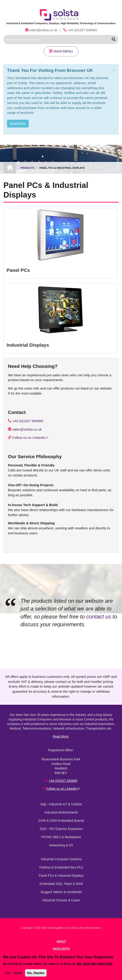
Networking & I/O (61, 845)
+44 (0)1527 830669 (82, 30)
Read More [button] (18, 124)
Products (27, 168)
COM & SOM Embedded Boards (61, 821)
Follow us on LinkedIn (30, 438)
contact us (99, 617)
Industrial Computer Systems (61, 859)
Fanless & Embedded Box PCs (61, 867)
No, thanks (36, 973)
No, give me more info (95, 963)
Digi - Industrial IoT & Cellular (61, 804)
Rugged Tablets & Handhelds (61, 892)
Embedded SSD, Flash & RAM (61, 884)
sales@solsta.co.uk (43, 30)
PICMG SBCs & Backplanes (61, 837)
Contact (17, 412)
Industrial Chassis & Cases (61, 900)
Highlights (61, 949)
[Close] (114, 70)
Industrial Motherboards (61, 812)
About (61, 941)
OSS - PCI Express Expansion (61, 829)
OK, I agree (14, 973)
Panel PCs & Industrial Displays (61, 876)
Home (10, 168)
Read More (61, 736)
